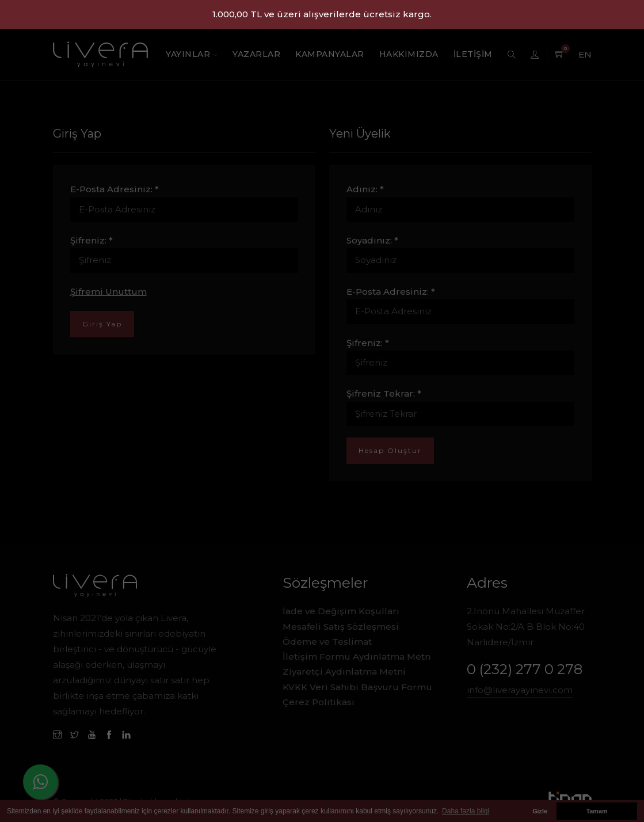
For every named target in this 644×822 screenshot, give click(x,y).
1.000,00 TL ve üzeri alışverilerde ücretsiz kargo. (322, 14)
